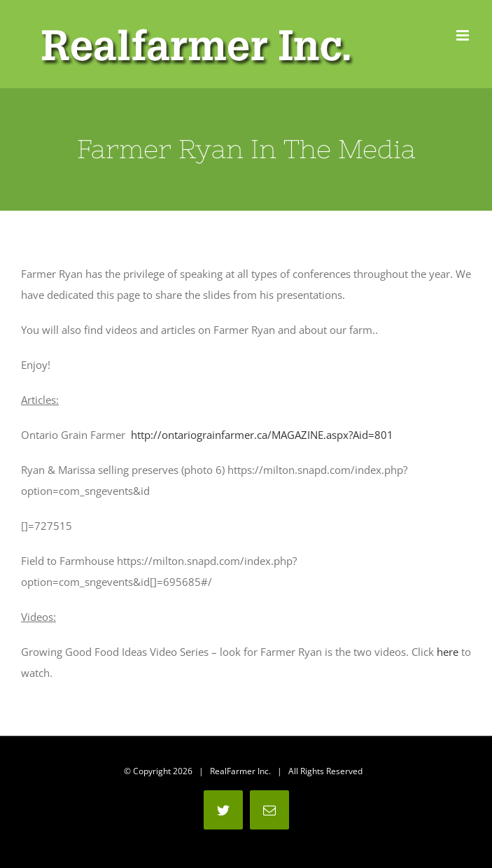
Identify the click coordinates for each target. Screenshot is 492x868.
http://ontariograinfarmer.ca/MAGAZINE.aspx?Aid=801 (262, 435)
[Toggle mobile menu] (464, 35)
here (448, 652)
